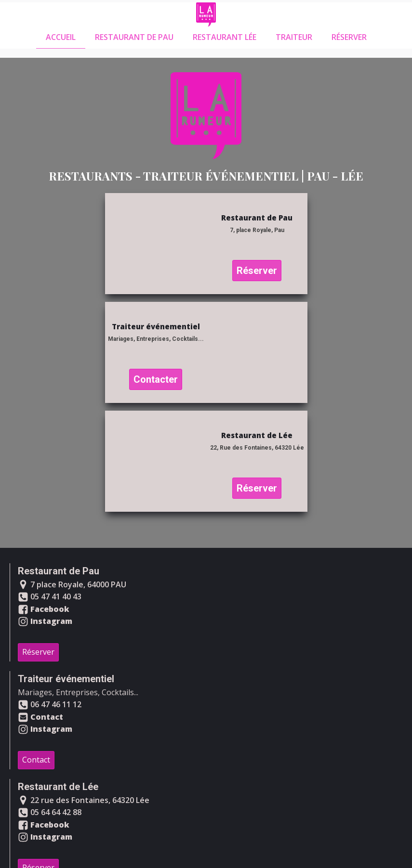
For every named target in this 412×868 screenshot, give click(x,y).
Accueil (61, 37)
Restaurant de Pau (134, 37)
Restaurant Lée (225, 37)
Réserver (349, 37)
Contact (36, 760)
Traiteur (294, 37)
